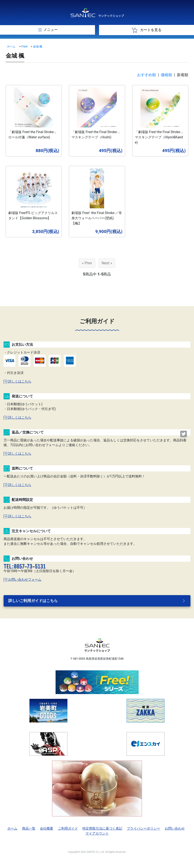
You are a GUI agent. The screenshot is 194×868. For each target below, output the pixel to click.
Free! (24, 47)
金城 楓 (38, 47)
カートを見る (147, 30)
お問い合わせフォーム (22, 579)
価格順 (166, 75)
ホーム (11, 47)
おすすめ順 (147, 75)
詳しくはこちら (17, 381)
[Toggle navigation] (47, 30)
